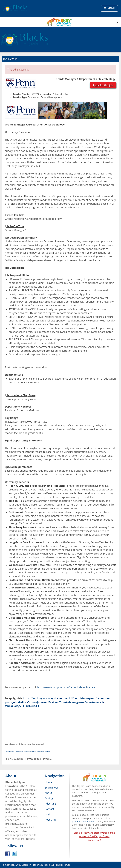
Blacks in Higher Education (36, 865)
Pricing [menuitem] (49, 798)
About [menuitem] (48, 793)
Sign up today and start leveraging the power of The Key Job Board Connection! (94, 836)
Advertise (50, 804)
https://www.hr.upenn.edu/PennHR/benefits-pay (66, 687)
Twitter (14, 854)
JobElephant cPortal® (83, 821)
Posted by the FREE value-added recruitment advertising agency (27, 752)
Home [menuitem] (48, 782)
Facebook (8, 854)
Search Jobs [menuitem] (52, 788)
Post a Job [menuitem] (51, 820)
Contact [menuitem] (49, 809)
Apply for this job (103, 85)
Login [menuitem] (48, 814)
